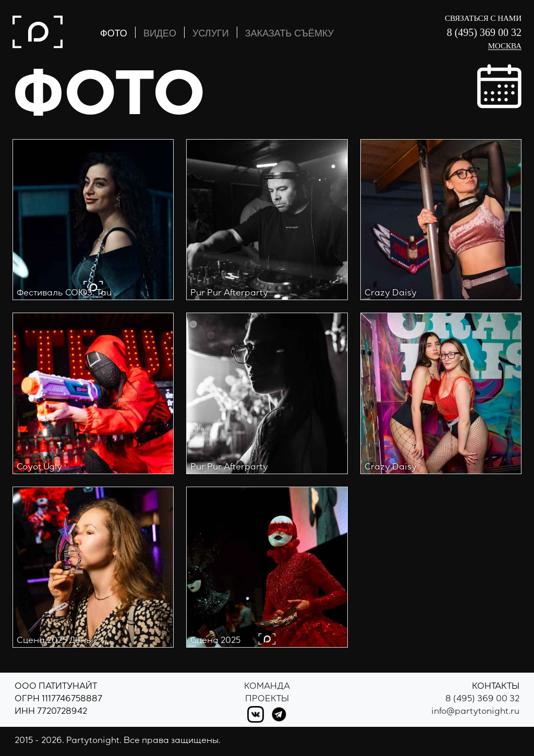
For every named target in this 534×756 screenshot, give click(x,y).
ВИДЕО (160, 33)
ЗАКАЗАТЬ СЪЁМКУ (289, 33)
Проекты (267, 700)
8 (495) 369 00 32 (484, 32)
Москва (505, 46)
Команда (267, 687)
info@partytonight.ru (475, 712)
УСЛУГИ (211, 33)
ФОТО (114, 33)
